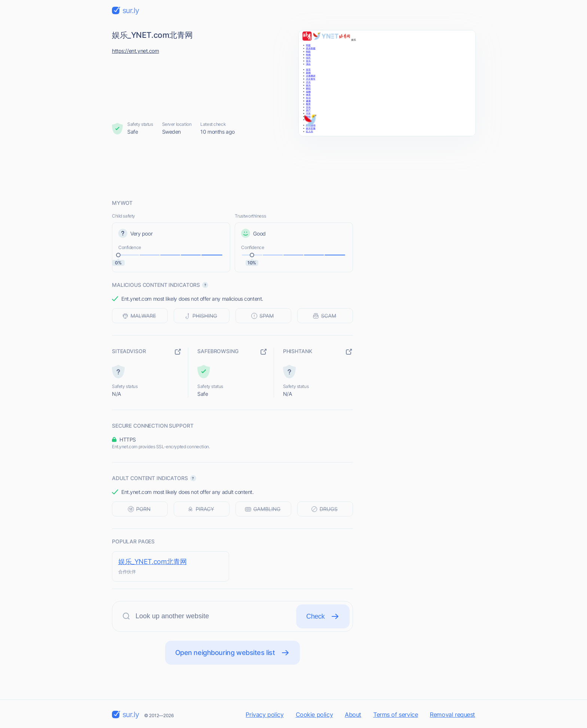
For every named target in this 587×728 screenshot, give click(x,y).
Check (323, 616)
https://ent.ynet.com (136, 51)
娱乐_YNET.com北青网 (152, 562)
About (353, 715)
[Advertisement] (293, 167)
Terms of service (396, 715)
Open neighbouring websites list (233, 653)
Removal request (452, 715)
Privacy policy (264, 715)
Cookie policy (314, 715)
